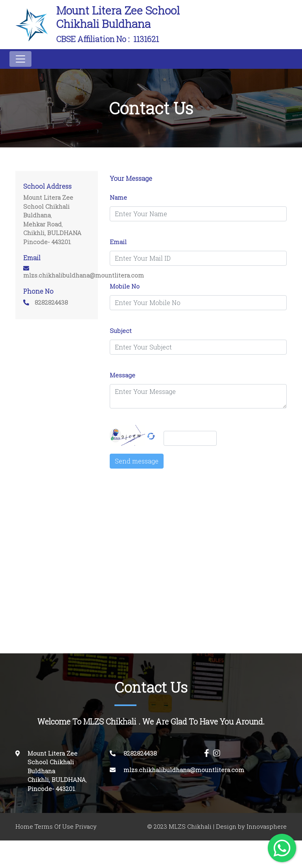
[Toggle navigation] (20, 59)
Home (24, 827)
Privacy (86, 827)
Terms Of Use (54, 827)
